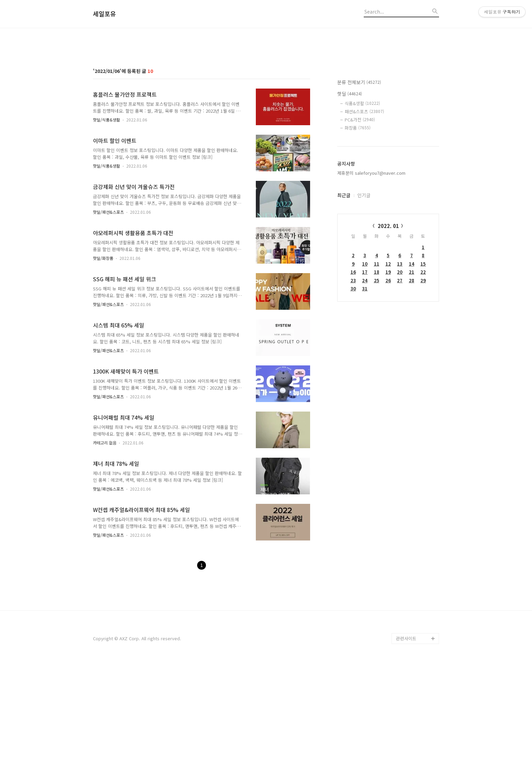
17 (365, 367)
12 (388, 359)
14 (412, 359)
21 (412, 367)
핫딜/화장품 (103, 353)
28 (412, 375)
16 (353, 367)
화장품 (358, 223)
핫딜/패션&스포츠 (108, 307)
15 (423, 359)
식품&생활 (362, 198)
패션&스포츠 (364, 206)
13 (400, 359)
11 (377, 359)
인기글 (364, 290)
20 (400, 367)
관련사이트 (406, 733)
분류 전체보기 (359, 177)
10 (365, 359)
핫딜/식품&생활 (107, 215)
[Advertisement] (266, 86)
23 (353, 375)
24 (365, 375)
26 (388, 375)
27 (400, 375)
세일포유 (104, 14)
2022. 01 (388, 321)
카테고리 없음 (105, 538)
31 (365, 384)
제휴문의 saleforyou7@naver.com (371, 268)
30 (353, 384)
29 (423, 375)
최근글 (344, 290)
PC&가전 (360, 215)
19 (388, 367)
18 (377, 367)
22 (423, 367)
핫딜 (350, 189)
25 (377, 375)
